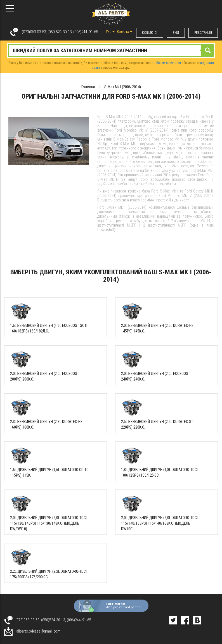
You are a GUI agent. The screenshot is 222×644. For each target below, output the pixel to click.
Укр (110, 32)
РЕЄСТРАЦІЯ (203, 33)
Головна (88, 87)
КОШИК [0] (150, 33)
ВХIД (176, 33)
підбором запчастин (166, 63)
